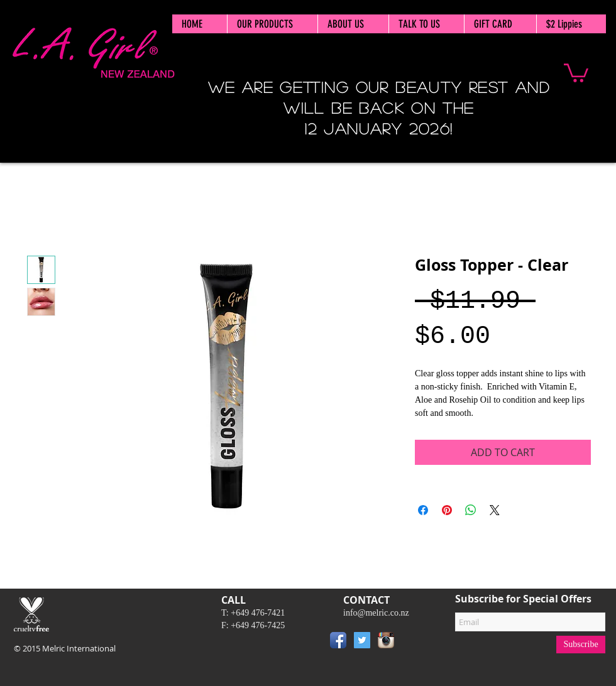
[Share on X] (495, 510)
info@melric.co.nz (376, 613)
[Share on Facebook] (423, 510)
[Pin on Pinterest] (447, 510)
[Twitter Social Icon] (362, 640)
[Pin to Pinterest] (417, 643)
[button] (576, 72)
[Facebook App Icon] (338, 640)
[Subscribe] (581, 645)
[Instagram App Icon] (386, 640)
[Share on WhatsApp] (471, 510)
